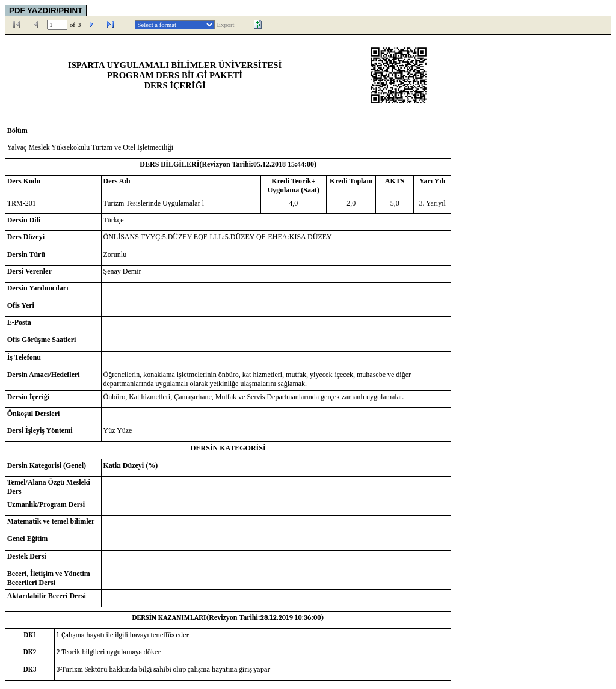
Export (226, 25)
